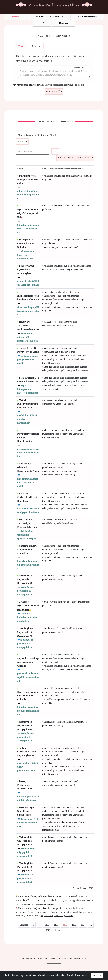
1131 (56, 925)
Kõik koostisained (87, 17)
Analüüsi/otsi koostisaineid (48, 17)
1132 (65, 925)
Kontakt (64, 23)
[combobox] (51, 135)
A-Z (42, 23)
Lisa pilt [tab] (36, 46)
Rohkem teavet (82, 975)
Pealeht (15, 17)
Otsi (55, 151)
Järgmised (60, 930)
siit (82, 85)
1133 (74, 925)
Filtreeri (22, 141)
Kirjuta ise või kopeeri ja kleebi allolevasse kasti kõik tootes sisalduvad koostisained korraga (50, 58)
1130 (47, 925)
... (39, 925)
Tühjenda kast (79, 68)
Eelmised (24, 925)
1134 (83, 925)
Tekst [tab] (21, 46)
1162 (48, 930)
